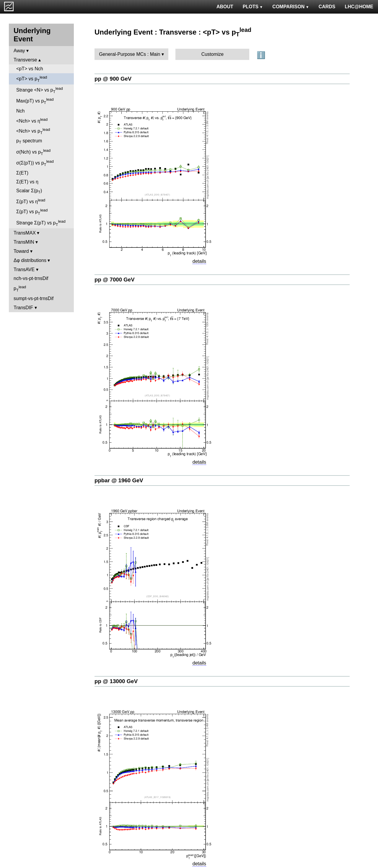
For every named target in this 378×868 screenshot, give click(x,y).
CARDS (327, 7)
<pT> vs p (32, 79)
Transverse (25, 60)
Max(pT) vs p (35, 101)
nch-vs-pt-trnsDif (31, 278)
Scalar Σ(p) (29, 191)
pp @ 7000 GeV (115, 280)
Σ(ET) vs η (27, 182)
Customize (213, 54)
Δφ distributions (30, 260)
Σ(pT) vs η (31, 201)
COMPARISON (291, 7)
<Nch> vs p (33, 131)
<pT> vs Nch (30, 69)
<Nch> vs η (32, 120)
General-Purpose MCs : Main (129, 54)
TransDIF (23, 308)
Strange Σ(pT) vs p (41, 223)
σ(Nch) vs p (33, 152)
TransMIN (24, 242)
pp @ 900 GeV (113, 79)
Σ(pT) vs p (32, 212)
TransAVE (24, 269)
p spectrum (29, 141)
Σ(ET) (22, 173)
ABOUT (225, 7)
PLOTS (253, 7)
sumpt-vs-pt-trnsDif (34, 298)
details (199, 261)
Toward (21, 251)
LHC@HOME (359, 7)
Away (19, 51)
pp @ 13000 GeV (116, 681)
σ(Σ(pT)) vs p (35, 163)
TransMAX (25, 233)
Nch (20, 111)
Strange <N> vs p (40, 90)
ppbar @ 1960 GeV (119, 480)
